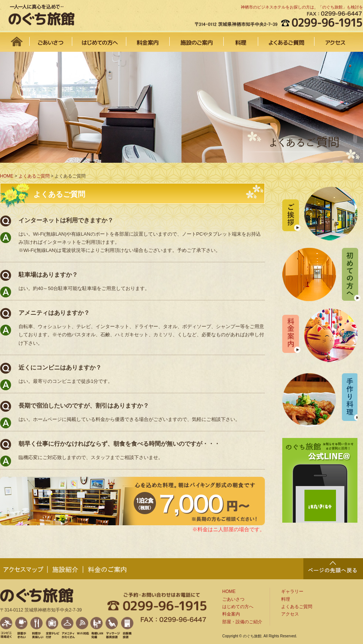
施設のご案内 (197, 39)
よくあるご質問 (286, 39)
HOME (15, 39)
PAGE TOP (333, 569)
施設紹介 (66, 569)
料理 (241, 39)
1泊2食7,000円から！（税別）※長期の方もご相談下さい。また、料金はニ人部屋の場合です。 (132, 501)
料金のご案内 (107, 569)
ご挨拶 (320, 214)
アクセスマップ (24, 569)
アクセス (339, 39)
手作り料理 (320, 400)
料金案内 (148, 39)
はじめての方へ (99, 39)
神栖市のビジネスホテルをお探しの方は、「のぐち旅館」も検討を (302, 7)
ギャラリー (292, 591)
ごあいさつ (51, 39)
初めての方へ (321, 274)
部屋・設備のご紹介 (242, 622)
